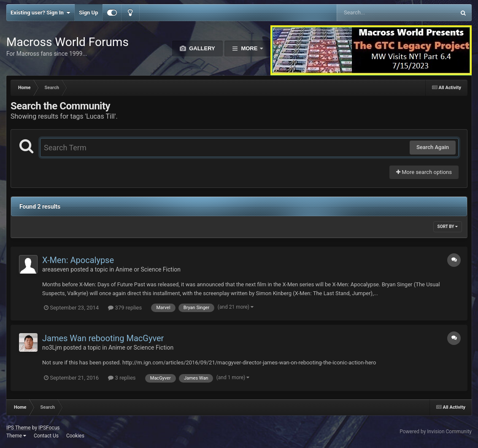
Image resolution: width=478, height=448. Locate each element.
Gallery (201, 48)
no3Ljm (52, 348)
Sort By (448, 227)
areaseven (56, 269)
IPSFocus (49, 428)
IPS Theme (19, 428)
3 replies (122, 378)
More (249, 48)
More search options (424, 172)
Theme (16, 436)
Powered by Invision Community (436, 432)
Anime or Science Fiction (148, 269)
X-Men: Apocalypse (78, 260)
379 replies (125, 308)
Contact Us (46, 436)
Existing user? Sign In (40, 13)
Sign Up (88, 12)
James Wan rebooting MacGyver (103, 338)
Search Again (433, 147)
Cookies (75, 436)
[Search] (375, 13)
